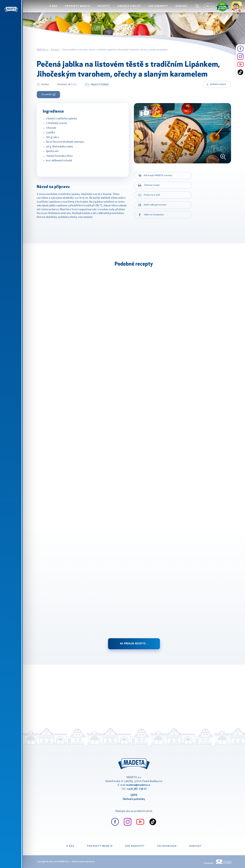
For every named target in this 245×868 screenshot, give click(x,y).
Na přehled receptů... (134, 644)
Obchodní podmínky (134, 799)
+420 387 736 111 (136, 789)
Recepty (108, 10)
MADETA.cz (42, 50)
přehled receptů (218, 84)
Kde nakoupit (160, 10)
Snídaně (105, 84)
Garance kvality (132, 10)
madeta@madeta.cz (138, 785)
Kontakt (183, 10)
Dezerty (95, 84)
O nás (59, 10)
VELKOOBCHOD (167, 846)
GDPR (134, 795)
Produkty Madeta (82, 10)
